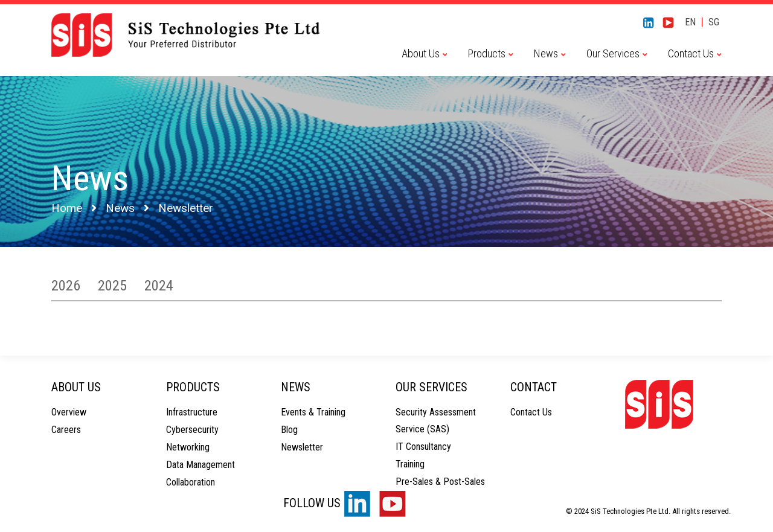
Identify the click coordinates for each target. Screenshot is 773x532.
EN (690, 22)
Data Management (200, 465)
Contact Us (691, 53)
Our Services (613, 53)
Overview (69, 412)
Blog (289, 430)
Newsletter (302, 447)
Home (67, 208)
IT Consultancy (423, 447)
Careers (66, 430)
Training (410, 464)
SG (714, 22)
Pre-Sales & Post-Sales (440, 482)
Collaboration (191, 482)
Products (487, 53)
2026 (66, 286)
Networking (188, 447)
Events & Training (313, 412)
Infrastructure (192, 412)
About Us (421, 53)
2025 (112, 286)
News (546, 53)
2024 (159, 286)
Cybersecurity (192, 430)
